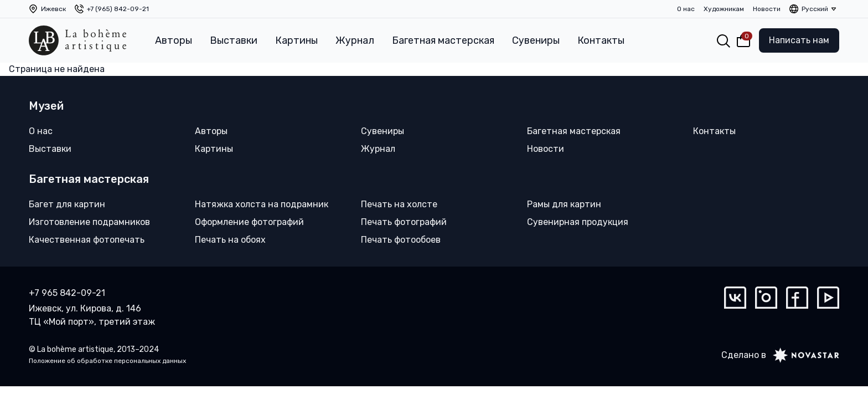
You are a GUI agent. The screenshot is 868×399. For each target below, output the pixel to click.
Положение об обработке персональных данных (107, 361)
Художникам (724, 9)
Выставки (234, 40)
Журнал (355, 40)
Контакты (601, 40)
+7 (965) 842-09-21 (118, 9)
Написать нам (799, 40)
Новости (767, 9)
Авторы (174, 40)
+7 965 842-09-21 (67, 293)
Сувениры (536, 40)
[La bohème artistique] (77, 40)
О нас (686, 9)
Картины (296, 40)
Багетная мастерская (443, 40)
